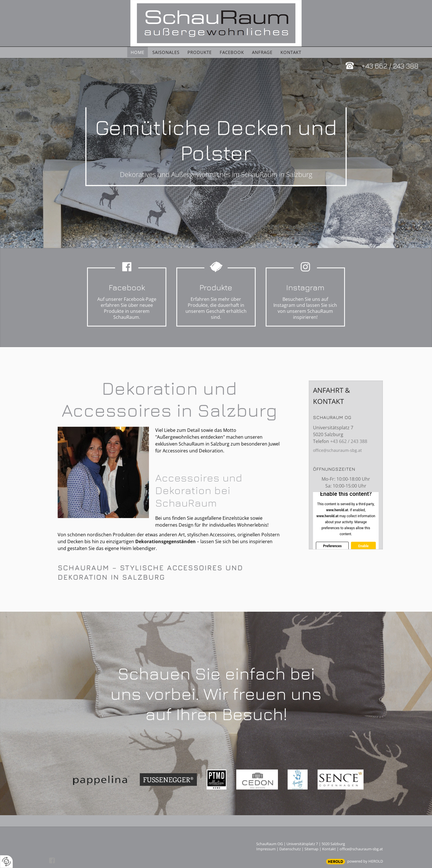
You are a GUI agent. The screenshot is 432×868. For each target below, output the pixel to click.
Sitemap (311, 849)
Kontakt (329, 849)
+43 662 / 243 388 (390, 65)
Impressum (266, 849)
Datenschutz (290, 849)
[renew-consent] (6, 862)
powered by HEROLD (365, 861)
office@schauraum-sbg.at (337, 450)
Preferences (332, 546)
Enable (363, 546)
